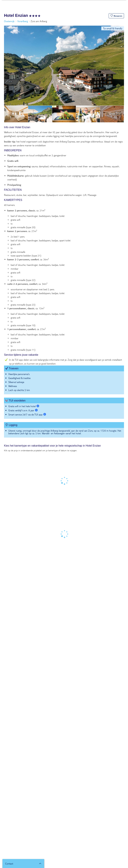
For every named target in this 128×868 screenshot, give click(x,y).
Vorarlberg (23, 21)
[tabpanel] (64, 283)
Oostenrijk (9, 21)
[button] (116, 16)
